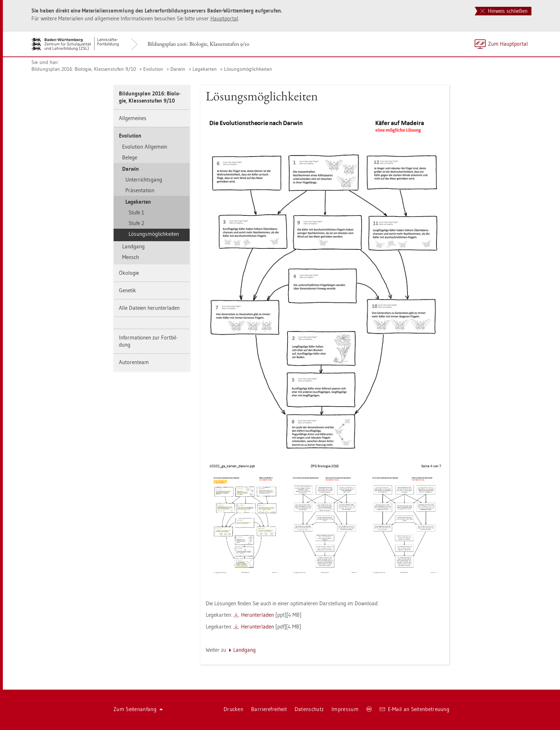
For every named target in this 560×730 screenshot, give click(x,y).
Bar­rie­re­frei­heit (269, 709)
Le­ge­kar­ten (205, 69)
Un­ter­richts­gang (144, 180)
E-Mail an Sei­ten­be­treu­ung (414, 709)
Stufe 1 (136, 212)
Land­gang (133, 246)
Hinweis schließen (504, 11)
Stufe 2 (136, 223)
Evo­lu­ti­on (153, 69)
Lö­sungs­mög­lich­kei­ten (248, 69)
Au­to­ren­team (134, 362)
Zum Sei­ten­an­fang (138, 709)
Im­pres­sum (345, 709)
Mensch (131, 257)
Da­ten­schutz (309, 709)
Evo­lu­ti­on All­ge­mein (145, 147)
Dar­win (178, 69)
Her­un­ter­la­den (257, 615)
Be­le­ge (130, 157)
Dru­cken (233, 709)
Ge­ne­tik (127, 290)
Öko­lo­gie (129, 273)
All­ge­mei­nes (133, 118)
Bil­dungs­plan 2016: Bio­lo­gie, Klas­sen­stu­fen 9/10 (198, 44)
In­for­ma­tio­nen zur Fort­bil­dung (148, 341)
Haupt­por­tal (224, 18)
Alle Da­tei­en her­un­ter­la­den (149, 308)
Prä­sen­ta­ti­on (140, 190)
